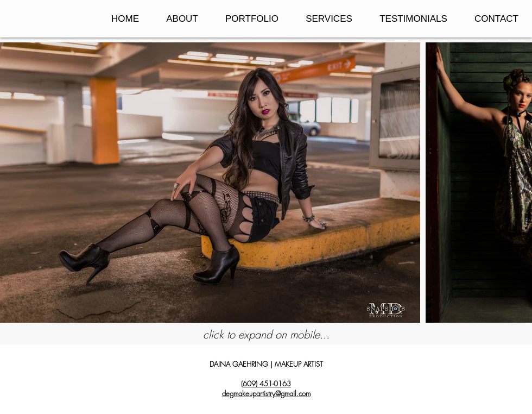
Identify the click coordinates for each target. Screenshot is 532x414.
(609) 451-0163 (266, 384)
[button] (252, 19)
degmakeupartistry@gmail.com (266, 393)
